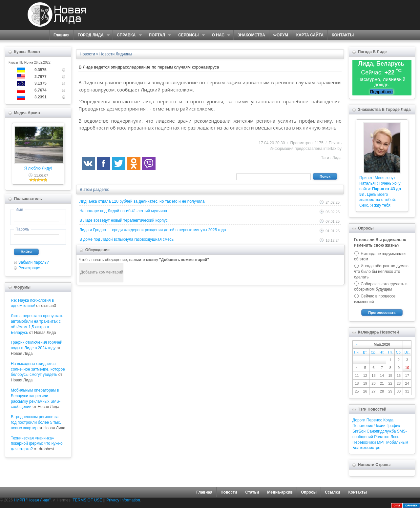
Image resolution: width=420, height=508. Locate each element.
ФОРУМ (281, 35)
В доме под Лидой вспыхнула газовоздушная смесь (126, 239)
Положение (363, 426)
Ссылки (332, 492)
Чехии (380, 426)
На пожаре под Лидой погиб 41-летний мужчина (123, 211)
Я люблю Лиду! (38, 168)
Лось (395, 437)
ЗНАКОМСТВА (251, 35)
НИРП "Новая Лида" (32, 500)
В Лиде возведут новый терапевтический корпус (124, 220)
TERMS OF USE (87, 500)
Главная (62, 35)
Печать (335, 143)
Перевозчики (364, 442)
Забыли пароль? (34, 262)
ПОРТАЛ (158, 35)
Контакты (357, 492)
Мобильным (397, 442)
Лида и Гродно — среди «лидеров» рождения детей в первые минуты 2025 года (153, 230)
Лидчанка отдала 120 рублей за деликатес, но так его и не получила (142, 201)
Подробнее (381, 92)
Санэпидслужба (381, 431)
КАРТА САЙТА (310, 35)
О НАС (219, 35)
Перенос (374, 420)
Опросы (309, 492)
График (393, 426)
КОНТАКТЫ (343, 35)
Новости (229, 492)
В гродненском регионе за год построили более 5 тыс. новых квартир (36, 422)
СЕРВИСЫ (189, 35)
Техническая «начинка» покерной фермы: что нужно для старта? (37, 444)
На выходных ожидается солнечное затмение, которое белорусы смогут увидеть (38, 369)
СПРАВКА (127, 35)
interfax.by (333, 149)
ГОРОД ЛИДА (92, 35)
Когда (388, 420)
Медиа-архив (280, 492)
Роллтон (382, 437)
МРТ (381, 442)
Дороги (359, 420)
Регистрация (30, 268)
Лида (337, 158)
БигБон (359, 431)
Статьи (252, 492)
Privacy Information (123, 500)
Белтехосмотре (366, 448)
